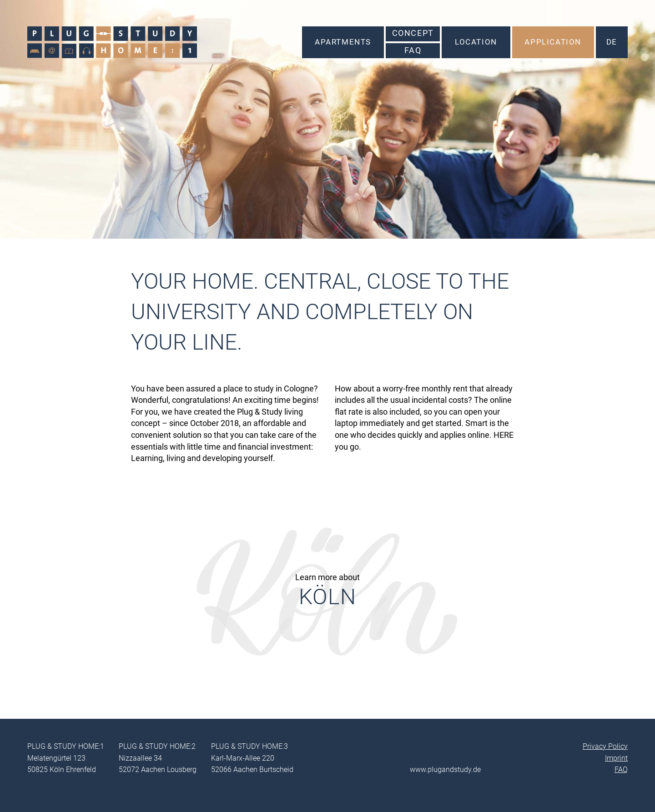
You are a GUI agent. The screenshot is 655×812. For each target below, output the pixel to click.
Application (553, 42)
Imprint (616, 758)
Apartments (343, 42)
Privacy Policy (605, 746)
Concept (413, 33)
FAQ (413, 50)
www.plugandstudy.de (445, 769)
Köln (327, 597)
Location (476, 42)
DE (612, 42)
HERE (504, 435)
